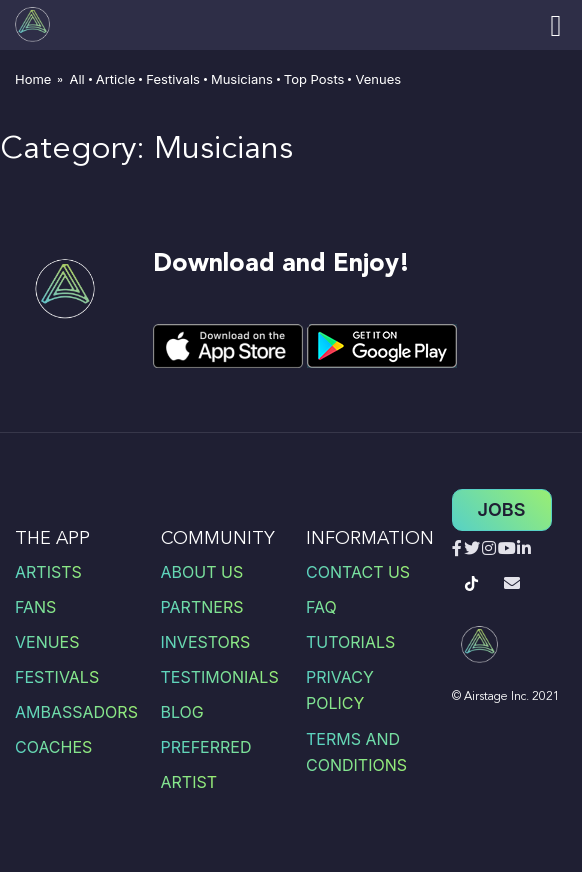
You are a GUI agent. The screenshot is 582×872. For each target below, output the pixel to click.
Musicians (242, 79)
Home (33, 79)
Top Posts (314, 79)
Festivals (173, 79)
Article (116, 79)
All (76, 79)
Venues (378, 79)
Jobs (502, 509)
